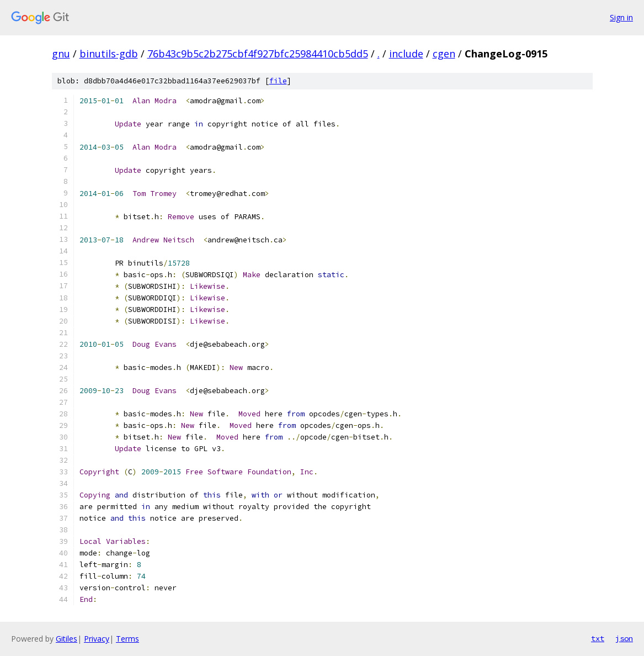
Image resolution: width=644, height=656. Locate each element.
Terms (127, 639)
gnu (61, 54)
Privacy (97, 639)
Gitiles (66, 639)
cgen (444, 54)
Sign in (621, 17)
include (406, 54)
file (278, 81)
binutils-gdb (109, 54)
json (624, 638)
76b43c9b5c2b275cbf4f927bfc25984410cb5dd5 (258, 54)
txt (598, 638)
